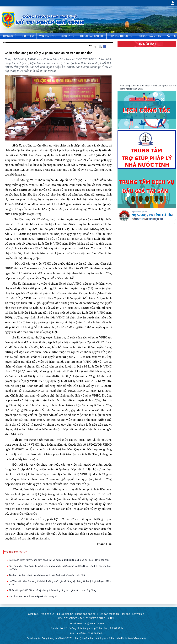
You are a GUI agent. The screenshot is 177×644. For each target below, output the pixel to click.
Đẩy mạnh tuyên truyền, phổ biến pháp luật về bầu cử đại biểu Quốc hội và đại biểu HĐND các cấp (59, 560)
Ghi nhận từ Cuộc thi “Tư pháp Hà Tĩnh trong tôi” (33, 596)
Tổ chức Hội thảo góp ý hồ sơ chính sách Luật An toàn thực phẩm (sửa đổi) (47, 575)
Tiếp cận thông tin (121, 36)
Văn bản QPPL (48, 36)
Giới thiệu (28, 36)
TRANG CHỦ (10, 36)
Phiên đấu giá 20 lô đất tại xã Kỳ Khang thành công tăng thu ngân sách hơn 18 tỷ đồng (52, 590)
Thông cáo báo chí (92, 36)
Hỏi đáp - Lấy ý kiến (149, 36)
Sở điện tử (68, 36)
